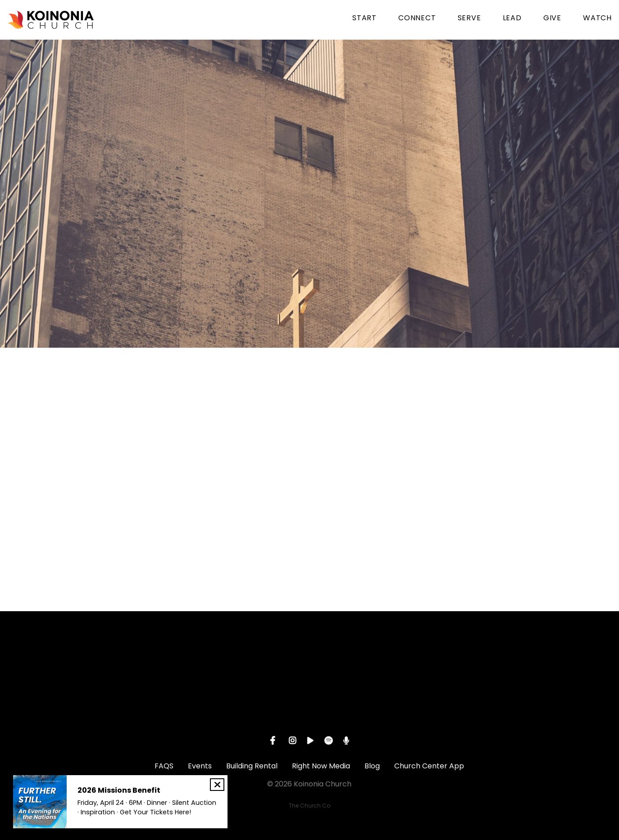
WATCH (597, 19)
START (364, 19)
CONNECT (417, 19)
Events (200, 766)
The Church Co (309, 806)
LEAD (512, 19)
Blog (372, 766)
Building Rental (252, 766)
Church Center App (429, 766)
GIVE (552, 19)
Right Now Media (321, 766)
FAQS (164, 766)
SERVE (469, 19)
